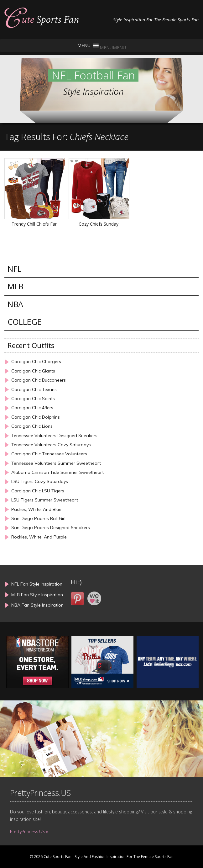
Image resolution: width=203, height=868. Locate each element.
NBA (15, 304)
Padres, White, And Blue (36, 509)
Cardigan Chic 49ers (32, 408)
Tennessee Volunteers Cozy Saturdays (51, 445)
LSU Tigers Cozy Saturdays (40, 482)
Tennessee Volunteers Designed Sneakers (54, 436)
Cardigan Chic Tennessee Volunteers (49, 454)
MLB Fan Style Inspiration (37, 595)
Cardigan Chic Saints (33, 399)
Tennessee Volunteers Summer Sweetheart (56, 463)
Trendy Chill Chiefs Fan (35, 224)
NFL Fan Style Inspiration (37, 584)
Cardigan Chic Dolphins (36, 417)
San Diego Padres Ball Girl (38, 519)
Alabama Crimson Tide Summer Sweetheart (57, 472)
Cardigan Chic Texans (34, 390)
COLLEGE (25, 322)
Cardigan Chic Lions (32, 426)
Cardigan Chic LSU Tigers (38, 491)
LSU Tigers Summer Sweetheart (45, 500)
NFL (15, 269)
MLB (15, 286)
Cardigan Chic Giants (33, 371)
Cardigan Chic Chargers (36, 362)
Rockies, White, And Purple (39, 537)
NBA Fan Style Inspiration (37, 605)
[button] (113, 48)
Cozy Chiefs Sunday (99, 224)
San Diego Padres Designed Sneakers (51, 528)
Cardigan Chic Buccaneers (39, 380)
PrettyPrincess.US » (29, 831)
